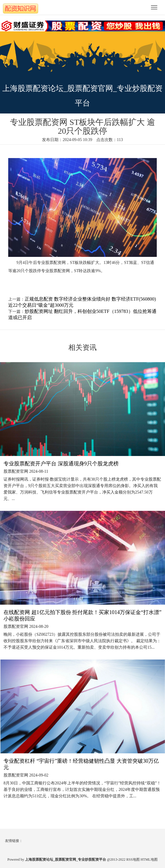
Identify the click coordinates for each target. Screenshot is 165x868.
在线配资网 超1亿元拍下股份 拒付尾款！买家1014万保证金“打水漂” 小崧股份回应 (82, 616)
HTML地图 (149, 859)
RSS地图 (133, 859)
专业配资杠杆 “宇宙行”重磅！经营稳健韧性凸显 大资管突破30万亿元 (81, 764)
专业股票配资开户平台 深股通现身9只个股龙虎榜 (61, 464)
